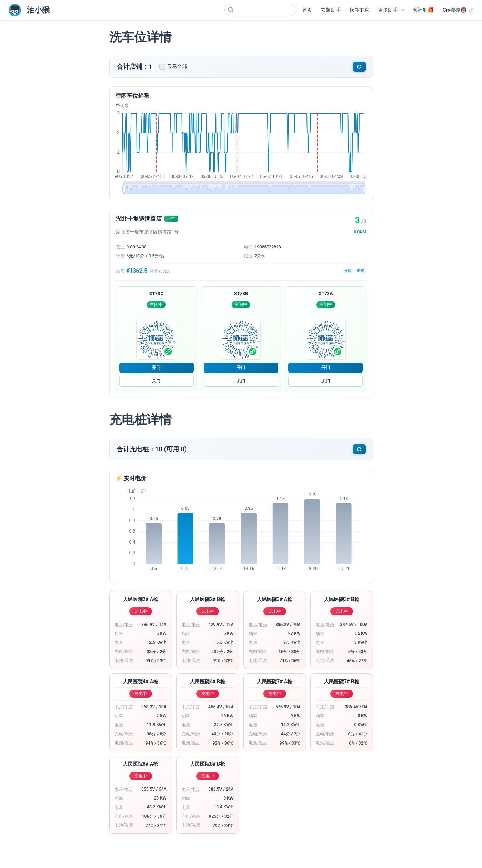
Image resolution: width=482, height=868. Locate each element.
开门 (156, 368)
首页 (307, 10)
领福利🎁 (423, 10)
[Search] (260, 10)
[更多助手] (391, 10)
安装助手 (331, 10)
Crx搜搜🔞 (458, 10)
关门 (156, 381)
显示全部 (173, 66)
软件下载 (359, 10)
